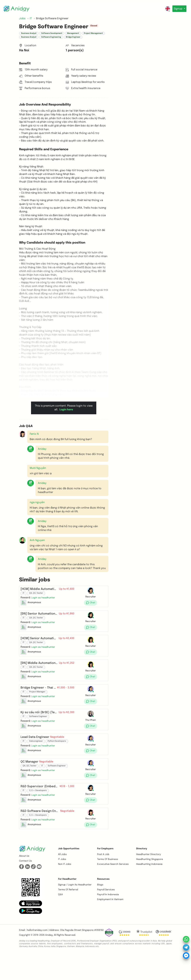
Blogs (100, 911)
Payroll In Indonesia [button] (108, 921)
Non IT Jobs (65, 890)
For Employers (105, 875)
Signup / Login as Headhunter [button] (75, 911)
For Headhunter (67, 905)
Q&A (60, 921)
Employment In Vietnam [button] (110, 926)
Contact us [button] (25, 887)
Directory (142, 875)
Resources (103, 905)
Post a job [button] (103, 881)
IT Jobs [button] (62, 885)
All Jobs (62, 881)
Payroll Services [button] (106, 916)
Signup (178, 9)
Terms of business (108, 885)
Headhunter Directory (148, 881)
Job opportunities (69, 875)
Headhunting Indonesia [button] (149, 890)
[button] (31, 449)
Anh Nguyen (37, 540)
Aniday (49, 961)
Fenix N (34, 434)
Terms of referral (68, 916)
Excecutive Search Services (113, 890)
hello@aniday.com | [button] (38, 956)
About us (24, 882)
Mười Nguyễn (38, 468)
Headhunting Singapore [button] (150, 885)
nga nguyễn (37, 502)
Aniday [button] (42, 449)
